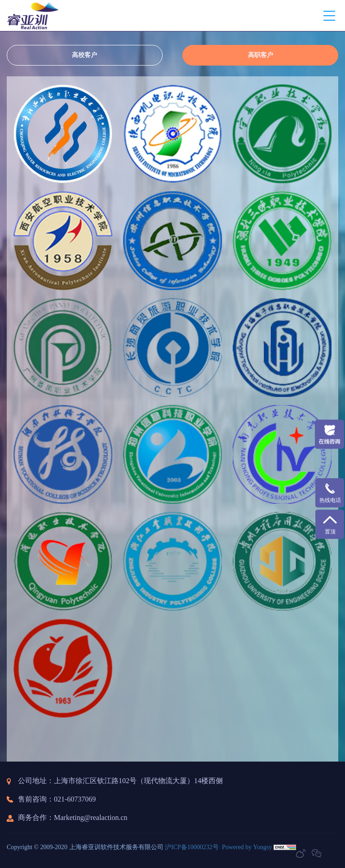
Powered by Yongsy (247, 847)
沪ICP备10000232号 (192, 847)
